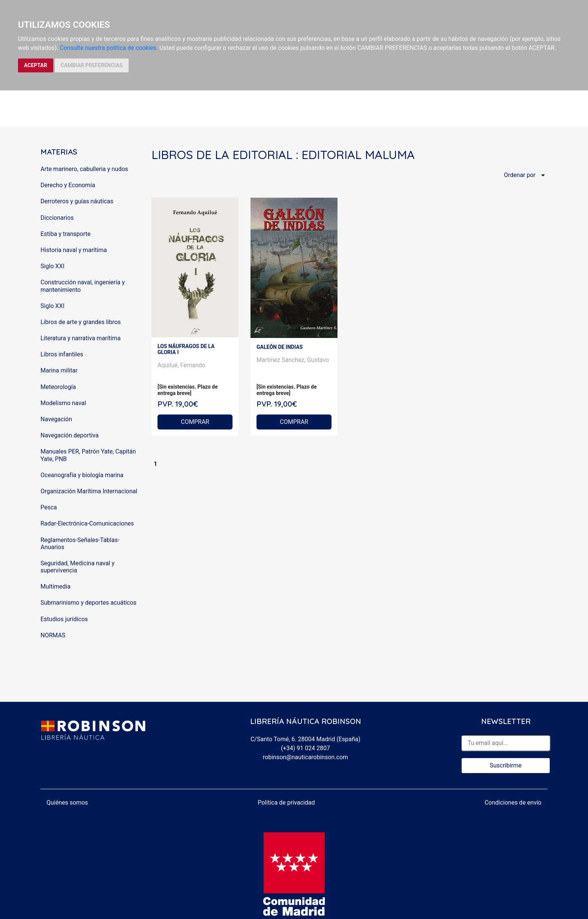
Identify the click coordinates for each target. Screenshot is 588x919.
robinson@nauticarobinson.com (305, 757)
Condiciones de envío (513, 803)
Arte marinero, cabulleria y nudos (84, 169)
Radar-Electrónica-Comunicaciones (87, 523)
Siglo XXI (52, 266)
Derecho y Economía (68, 185)
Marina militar (59, 370)
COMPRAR (195, 422)
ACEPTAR (36, 65)
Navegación (56, 419)
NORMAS (53, 635)
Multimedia (55, 586)
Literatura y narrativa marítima (81, 338)
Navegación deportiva (70, 435)
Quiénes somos (67, 803)
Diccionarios (57, 218)
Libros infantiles (62, 354)
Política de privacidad (286, 803)
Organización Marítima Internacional (89, 491)
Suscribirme (506, 765)
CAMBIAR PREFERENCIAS (92, 65)
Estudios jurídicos (64, 619)
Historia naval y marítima (74, 250)
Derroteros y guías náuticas (77, 201)
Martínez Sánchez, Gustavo (293, 360)
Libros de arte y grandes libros (81, 322)
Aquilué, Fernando (181, 365)
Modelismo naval (63, 403)
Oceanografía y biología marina (82, 475)
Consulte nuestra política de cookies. (109, 48)
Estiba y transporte (65, 234)
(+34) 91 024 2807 (305, 748)
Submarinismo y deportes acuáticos (88, 603)
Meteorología (58, 387)
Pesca (49, 507)
